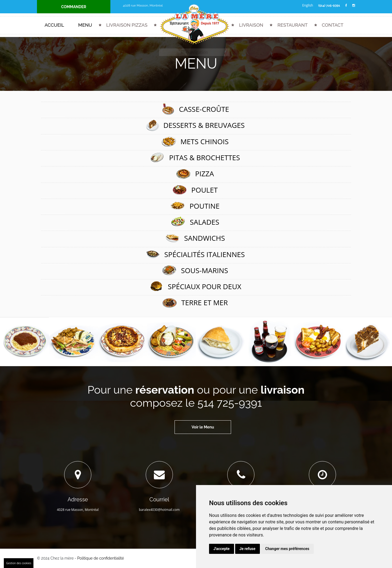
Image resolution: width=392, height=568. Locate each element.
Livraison (251, 25)
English (307, 5)
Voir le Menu (203, 427)
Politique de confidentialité (101, 558)
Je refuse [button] (248, 549)
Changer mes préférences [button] (287, 549)
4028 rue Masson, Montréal (143, 5)
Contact (333, 25)
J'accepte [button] (222, 549)
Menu (85, 25)
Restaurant (292, 25)
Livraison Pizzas (127, 25)
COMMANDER (74, 7)
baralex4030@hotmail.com (159, 510)
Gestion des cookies (19, 563)
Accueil (54, 25)
